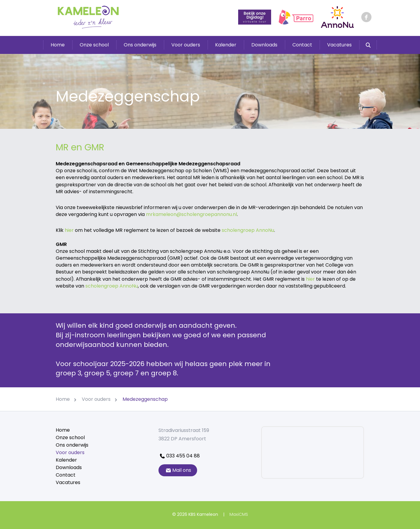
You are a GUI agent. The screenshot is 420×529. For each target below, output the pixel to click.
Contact (302, 45)
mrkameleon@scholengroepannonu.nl (191, 214)
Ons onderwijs (140, 45)
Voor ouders (186, 45)
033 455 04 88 (179, 456)
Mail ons (178, 470)
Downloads (264, 45)
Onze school (94, 45)
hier (69, 230)
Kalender (226, 45)
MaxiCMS (239, 514)
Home (58, 45)
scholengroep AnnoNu (248, 230)
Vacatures (339, 45)
